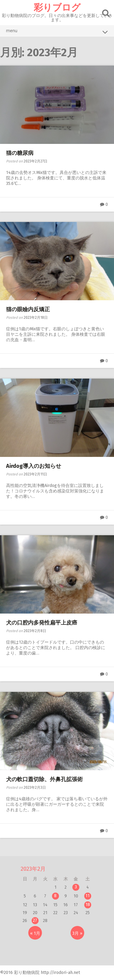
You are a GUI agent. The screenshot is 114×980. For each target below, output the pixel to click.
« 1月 (35, 933)
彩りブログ (57, 8)
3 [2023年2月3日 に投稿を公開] (76, 887)
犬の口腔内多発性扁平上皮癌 (42, 623)
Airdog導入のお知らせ (34, 466)
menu (57, 32)
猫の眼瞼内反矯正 (28, 309)
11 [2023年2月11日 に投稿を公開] (88, 896)
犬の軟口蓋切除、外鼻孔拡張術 (44, 779)
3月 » (77, 933)
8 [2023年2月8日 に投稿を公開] (55, 896)
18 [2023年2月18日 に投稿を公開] (88, 905)
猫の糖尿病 (20, 153)
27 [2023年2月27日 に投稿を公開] (35, 920)
